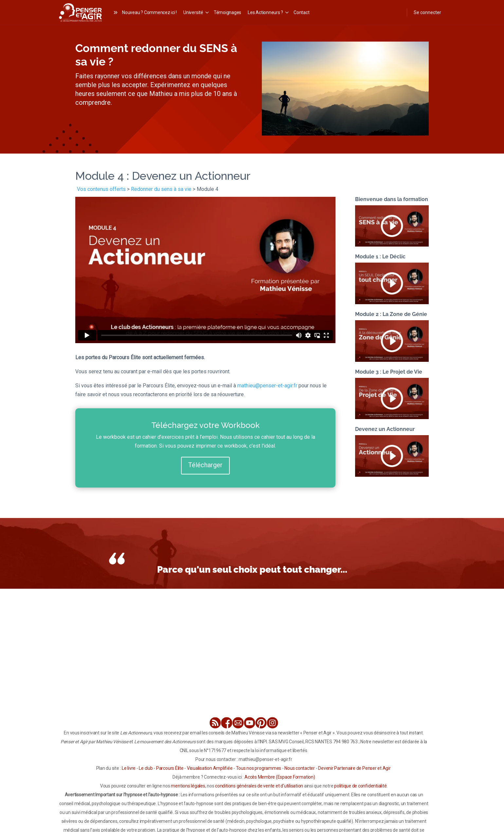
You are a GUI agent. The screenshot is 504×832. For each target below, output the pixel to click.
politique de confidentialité (360, 786)
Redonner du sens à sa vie (161, 189)
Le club (146, 768)
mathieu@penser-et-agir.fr (267, 386)
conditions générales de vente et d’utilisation (259, 786)
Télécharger (205, 465)
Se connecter (427, 12)
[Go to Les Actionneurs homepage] (80, 12)
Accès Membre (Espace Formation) (280, 777)
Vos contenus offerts (101, 189)
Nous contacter (300, 768)
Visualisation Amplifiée (210, 768)
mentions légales (188, 786)
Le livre (129, 768)
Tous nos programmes (259, 768)
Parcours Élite (170, 768)
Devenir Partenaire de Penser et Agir (354, 768)
